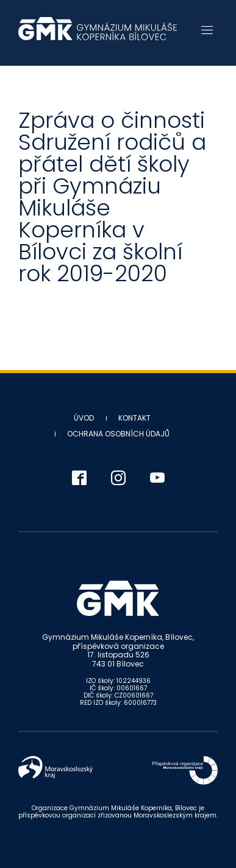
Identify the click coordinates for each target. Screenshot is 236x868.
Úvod (84, 418)
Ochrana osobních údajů (118, 434)
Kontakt (134, 418)
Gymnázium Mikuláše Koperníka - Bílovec (98, 35)
